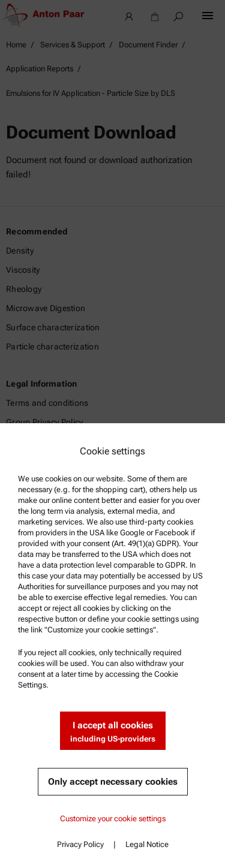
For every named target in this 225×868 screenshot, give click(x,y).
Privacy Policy (80, 844)
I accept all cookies (113, 732)
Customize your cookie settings (113, 819)
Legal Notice (147, 844)
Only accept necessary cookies (113, 782)
